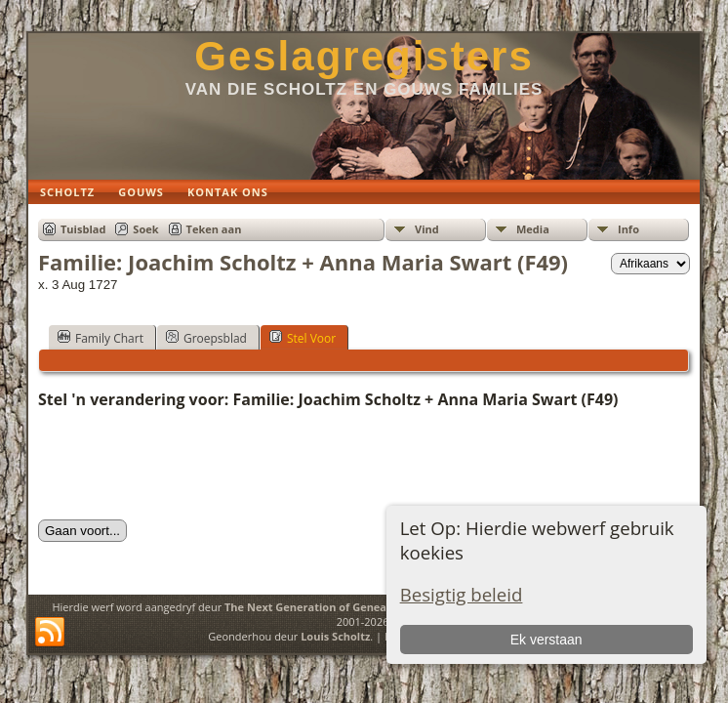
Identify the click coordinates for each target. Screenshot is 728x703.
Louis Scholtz (335, 636)
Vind (427, 229)
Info (628, 229)
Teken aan (214, 229)
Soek (145, 229)
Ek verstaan (546, 640)
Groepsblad (206, 338)
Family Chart (101, 338)
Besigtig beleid (462, 594)
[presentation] (186, 465)
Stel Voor (303, 338)
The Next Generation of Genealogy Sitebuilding (350, 607)
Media (533, 229)
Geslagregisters (364, 56)
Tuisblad (83, 229)
